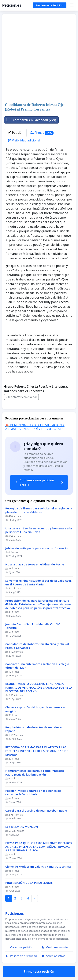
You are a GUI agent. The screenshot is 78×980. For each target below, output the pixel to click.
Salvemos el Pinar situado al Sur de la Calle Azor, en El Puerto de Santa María (39, 593)
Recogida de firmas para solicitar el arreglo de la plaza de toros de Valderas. (39, 521)
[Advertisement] (39, 58)
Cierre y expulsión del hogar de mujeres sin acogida (35, 720)
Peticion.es (12, 5)
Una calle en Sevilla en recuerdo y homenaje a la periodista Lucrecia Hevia (39, 541)
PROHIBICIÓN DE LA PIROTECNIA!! (29, 894)
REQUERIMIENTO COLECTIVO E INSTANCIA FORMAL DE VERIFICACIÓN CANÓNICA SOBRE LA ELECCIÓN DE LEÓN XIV (39, 698)
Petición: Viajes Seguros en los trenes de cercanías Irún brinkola (33, 804)
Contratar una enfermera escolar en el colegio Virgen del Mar (37, 677)
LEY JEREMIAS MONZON (22, 838)
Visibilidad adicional (24, 140)
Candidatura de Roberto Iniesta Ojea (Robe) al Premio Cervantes (37, 657)
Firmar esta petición (39, 412)
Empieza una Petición (50, 5)
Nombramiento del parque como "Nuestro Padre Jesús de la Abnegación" (35, 784)
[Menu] (72, 5)
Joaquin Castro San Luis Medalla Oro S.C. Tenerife (33, 637)
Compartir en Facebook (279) (30, 120)
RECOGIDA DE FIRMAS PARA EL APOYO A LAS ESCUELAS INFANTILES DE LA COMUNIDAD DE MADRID (37, 762)
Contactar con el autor (21, 397)
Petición (15, 133)
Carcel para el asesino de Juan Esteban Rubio (36, 821)
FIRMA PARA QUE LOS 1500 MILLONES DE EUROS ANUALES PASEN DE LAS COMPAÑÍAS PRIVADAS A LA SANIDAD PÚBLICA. (39, 858)
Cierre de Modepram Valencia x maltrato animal (38, 877)
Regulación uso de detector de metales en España (34, 740)
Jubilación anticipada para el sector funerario (36, 559)
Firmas (42, 133)
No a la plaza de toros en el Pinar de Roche (35, 575)
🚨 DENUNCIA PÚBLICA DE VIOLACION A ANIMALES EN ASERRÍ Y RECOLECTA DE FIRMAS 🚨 (35, 440)
